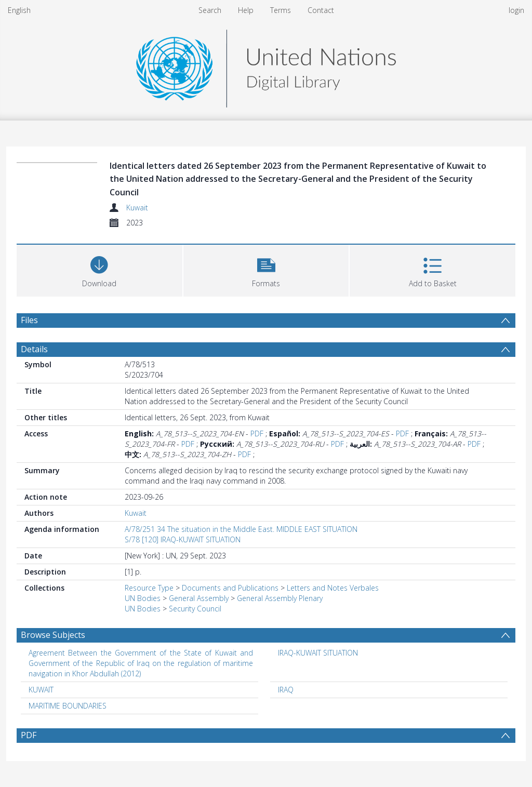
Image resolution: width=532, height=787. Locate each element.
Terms (281, 10)
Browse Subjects (53, 635)
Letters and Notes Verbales (333, 588)
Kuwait (137, 208)
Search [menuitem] (210, 10)
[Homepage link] (266, 66)
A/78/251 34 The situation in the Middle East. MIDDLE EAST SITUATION (241, 529)
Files (29, 320)
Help (246, 10)
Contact (321, 10)
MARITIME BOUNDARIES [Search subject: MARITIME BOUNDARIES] (68, 706)
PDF (257, 433)
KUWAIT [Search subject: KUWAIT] (41, 690)
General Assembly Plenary (280, 598)
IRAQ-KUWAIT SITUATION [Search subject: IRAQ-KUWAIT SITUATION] (318, 653)
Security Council (195, 609)
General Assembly (199, 598)
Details (34, 349)
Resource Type (149, 588)
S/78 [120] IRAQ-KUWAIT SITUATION (183, 539)
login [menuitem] (516, 10)
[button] (266, 269)
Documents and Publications (230, 588)
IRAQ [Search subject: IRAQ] (286, 690)
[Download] (99, 269)
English (19, 10)
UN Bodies (143, 598)
